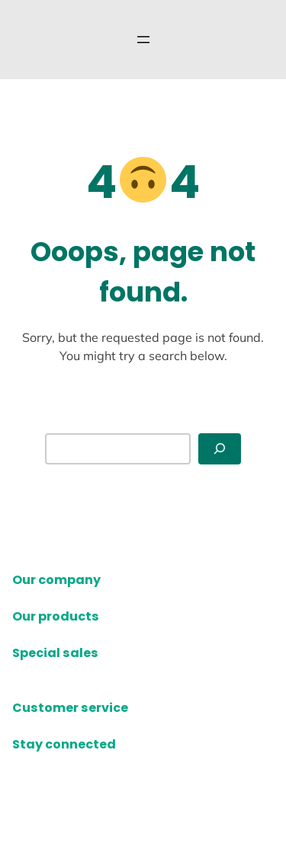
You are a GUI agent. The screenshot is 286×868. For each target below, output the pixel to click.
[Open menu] (143, 40)
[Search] (220, 449)
